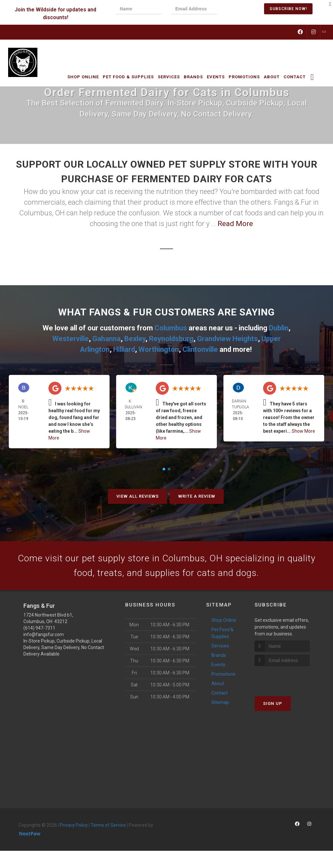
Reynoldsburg (171, 339)
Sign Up (273, 705)
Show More (303, 431)
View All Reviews (138, 496)
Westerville (71, 339)
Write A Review (197, 496)
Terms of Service (108, 827)
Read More (235, 224)
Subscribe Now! (288, 9)
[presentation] (249, 10)
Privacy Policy (74, 827)
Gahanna (107, 339)
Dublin (279, 328)
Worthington (159, 349)
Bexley (135, 339)
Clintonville (200, 349)
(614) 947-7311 (39, 630)
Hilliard (124, 349)
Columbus (171, 328)
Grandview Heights (227, 339)
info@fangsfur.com (44, 636)
